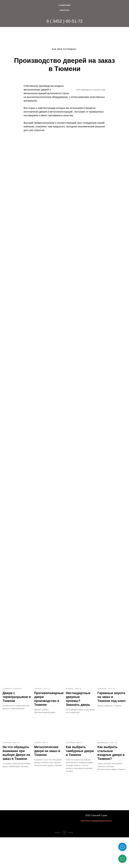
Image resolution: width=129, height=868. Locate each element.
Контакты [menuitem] (64, 10)
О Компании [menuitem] (64, 5)
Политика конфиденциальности (96, 825)
